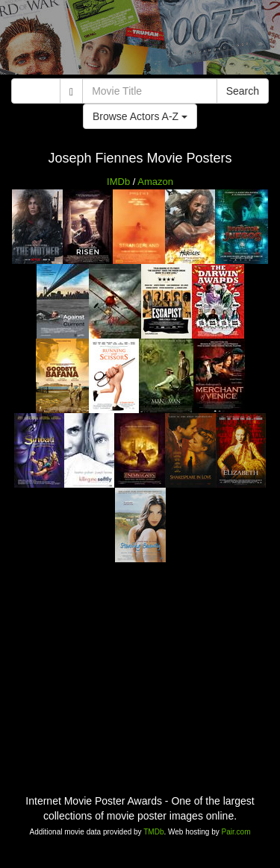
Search (243, 91)
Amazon (155, 182)
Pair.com (236, 832)
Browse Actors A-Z (140, 116)
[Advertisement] (140, 41)
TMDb (153, 832)
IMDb (118, 182)
